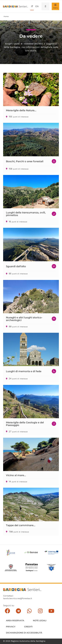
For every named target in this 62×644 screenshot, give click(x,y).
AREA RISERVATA (15, 620)
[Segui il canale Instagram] (40, 611)
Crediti (28, 627)
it (32, 6)
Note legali (40, 620)
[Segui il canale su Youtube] (51, 611)
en (37, 6)
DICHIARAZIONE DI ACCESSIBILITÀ (24, 633)
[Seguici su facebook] (7, 611)
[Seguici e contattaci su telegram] (18, 611)
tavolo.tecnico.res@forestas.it (18, 598)
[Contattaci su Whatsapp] (29, 611)
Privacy (11, 627)
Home (6, 16)
